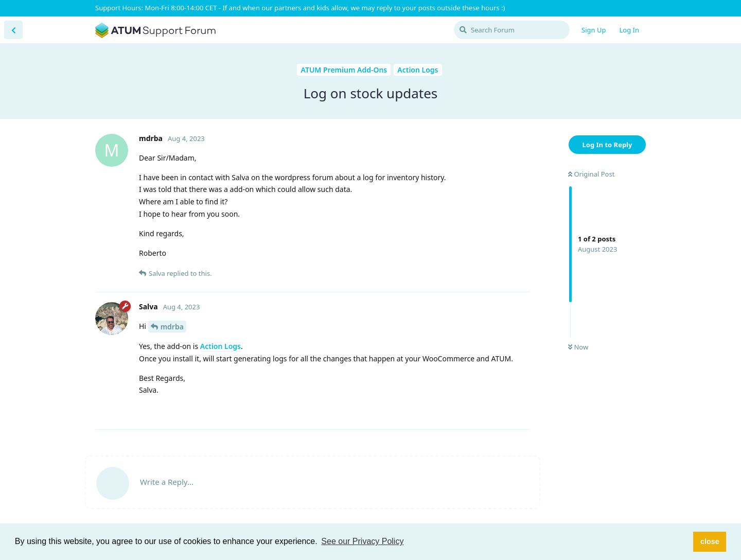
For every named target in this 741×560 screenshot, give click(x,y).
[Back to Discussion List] (13, 30)
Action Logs (220, 346)
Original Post (591, 174)
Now (578, 347)
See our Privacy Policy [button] (362, 541)
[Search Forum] (512, 30)
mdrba (172, 327)
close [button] (710, 541)
